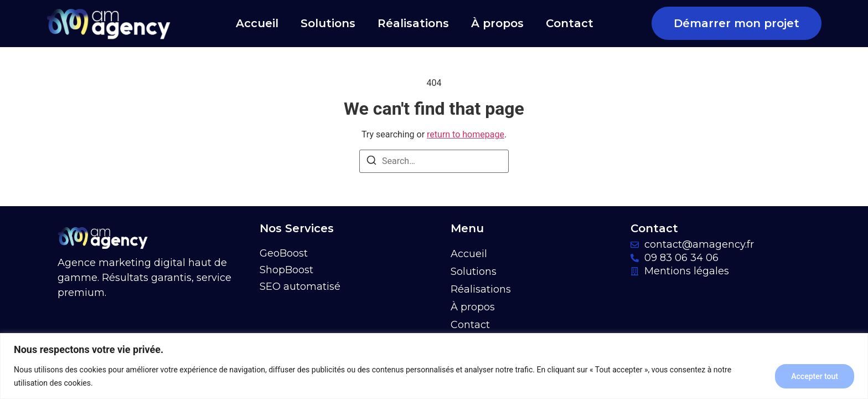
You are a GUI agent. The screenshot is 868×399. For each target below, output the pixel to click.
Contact (570, 23)
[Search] (371, 162)
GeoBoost (284, 253)
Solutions (328, 23)
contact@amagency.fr (699, 244)
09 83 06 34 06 (681, 258)
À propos (497, 23)
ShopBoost (286, 270)
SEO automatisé (300, 287)
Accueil (257, 23)
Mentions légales (687, 271)
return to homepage (466, 134)
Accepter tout (815, 376)
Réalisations (413, 23)
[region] (434, 366)
